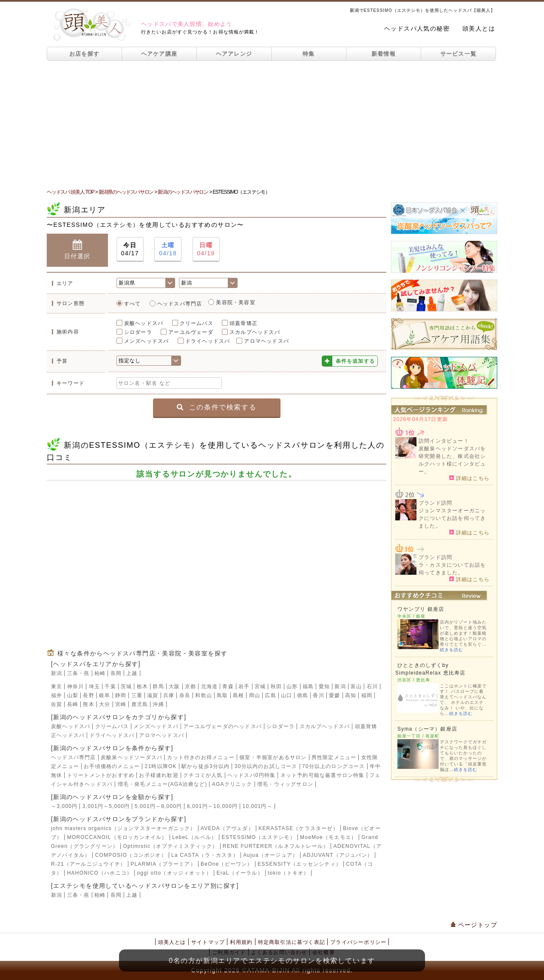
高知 (351, 695)
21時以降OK (161, 766)
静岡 (121, 695)
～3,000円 (64, 806)
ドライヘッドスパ (208, 341)
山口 (286, 695)
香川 (318, 695)
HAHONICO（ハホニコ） (100, 873)
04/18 (168, 249)
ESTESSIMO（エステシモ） (259, 837)
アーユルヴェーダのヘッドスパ (222, 726)
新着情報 (384, 54)
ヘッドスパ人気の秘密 (417, 28)
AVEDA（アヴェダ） (227, 828)
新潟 (57, 673)
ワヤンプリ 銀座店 (421, 609)
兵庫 (169, 695)
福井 (57, 695)
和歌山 (204, 695)
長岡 (116, 673)
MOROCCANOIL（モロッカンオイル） (117, 837)
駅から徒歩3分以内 (205, 766)
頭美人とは (479, 28)
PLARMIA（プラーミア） (163, 864)
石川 (372, 686)
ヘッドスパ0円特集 (251, 775)
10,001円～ (258, 806)
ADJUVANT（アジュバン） (338, 855)
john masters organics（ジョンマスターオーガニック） (123, 828)
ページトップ (474, 925)
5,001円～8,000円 (159, 806)
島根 (238, 695)
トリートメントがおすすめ (101, 775)
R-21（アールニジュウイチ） (88, 864)
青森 (228, 686)
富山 (356, 686)
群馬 (158, 686)
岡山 (255, 695)
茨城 (126, 686)
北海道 (210, 686)
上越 (132, 673)
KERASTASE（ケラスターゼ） (298, 828)
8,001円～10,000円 (212, 806)
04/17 (130, 249)
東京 (57, 686)
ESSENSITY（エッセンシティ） (299, 864)
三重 (137, 695)
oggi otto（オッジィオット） (174, 873)
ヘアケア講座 (159, 54)
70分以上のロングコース (334, 766)
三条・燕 (78, 673)
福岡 (367, 695)
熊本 (88, 704)
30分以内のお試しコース (266, 766)
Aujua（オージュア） (271, 855)
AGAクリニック (232, 784)
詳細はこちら (469, 478)
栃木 (142, 686)
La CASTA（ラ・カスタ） (205, 855)
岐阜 (105, 695)
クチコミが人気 (203, 775)
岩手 (244, 686)
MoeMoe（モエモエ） (328, 837)
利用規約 (241, 942)
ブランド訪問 (435, 503)
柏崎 (100, 673)
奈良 (185, 695)
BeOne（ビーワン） (227, 864)
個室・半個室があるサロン (273, 757)
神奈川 (76, 686)
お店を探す (85, 54)
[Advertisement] (272, 124)
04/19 (206, 249)
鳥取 (222, 695)
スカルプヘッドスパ (255, 332)
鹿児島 (140, 704)
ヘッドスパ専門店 (180, 304)
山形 (292, 686)
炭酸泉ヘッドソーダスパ (132, 757)
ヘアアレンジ (234, 54)
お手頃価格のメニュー (112, 766)
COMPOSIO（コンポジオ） (131, 855)
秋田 (276, 686)
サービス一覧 (459, 54)
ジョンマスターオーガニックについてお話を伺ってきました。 (452, 518)
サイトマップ (208, 942)
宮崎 (121, 704)
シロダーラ (138, 332)
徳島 (303, 695)
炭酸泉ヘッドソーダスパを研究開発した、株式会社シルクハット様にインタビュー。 (452, 460)
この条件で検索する (217, 407)
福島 (308, 686)
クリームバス (197, 323)
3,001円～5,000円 (106, 806)
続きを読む (452, 650)
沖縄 (158, 704)
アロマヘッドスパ (266, 341)
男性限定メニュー (334, 757)
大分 (105, 704)
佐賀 (57, 704)
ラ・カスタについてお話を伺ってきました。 (452, 569)
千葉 (110, 686)
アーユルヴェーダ (191, 332)
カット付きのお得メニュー (201, 757)
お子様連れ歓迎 (159, 775)
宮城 (260, 686)
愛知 (324, 686)
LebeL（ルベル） (194, 837)
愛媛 (334, 695)
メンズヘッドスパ (147, 341)
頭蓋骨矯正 (244, 323)
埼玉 (94, 686)
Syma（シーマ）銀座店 (427, 729)
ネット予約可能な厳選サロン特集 (323, 775)
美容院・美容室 (235, 302)
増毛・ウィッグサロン (285, 784)
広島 (270, 695)
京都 (190, 686)
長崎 (73, 704)
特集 (309, 54)
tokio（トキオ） (288, 873)
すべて (133, 304)
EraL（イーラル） (239, 873)
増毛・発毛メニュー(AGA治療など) (163, 784)
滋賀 (153, 695)
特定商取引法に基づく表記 (292, 942)
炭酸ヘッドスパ (144, 323)
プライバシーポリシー (358, 942)
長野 (88, 695)
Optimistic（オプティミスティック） (170, 846)
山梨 (73, 695)
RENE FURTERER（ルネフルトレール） (276, 846)
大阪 (174, 686)
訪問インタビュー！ (444, 441)
